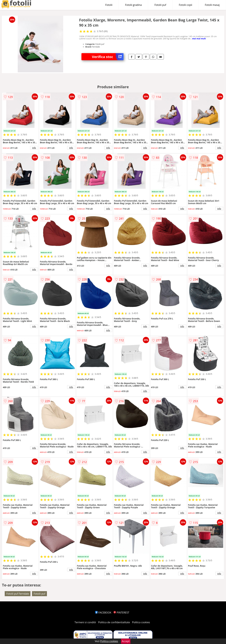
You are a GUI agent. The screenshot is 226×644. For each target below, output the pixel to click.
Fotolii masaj (212, 5)
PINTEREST (121, 613)
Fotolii (109, 5)
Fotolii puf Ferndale (18, 594)
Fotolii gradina (133, 5)
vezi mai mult (199, 39)
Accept (126, 641)
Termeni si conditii (85, 622)
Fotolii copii (186, 5)
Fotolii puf (160, 5)
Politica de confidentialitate (114, 622)
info (34, 148)
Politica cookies (141, 622)
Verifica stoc (108, 57)
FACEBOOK (103, 613)
